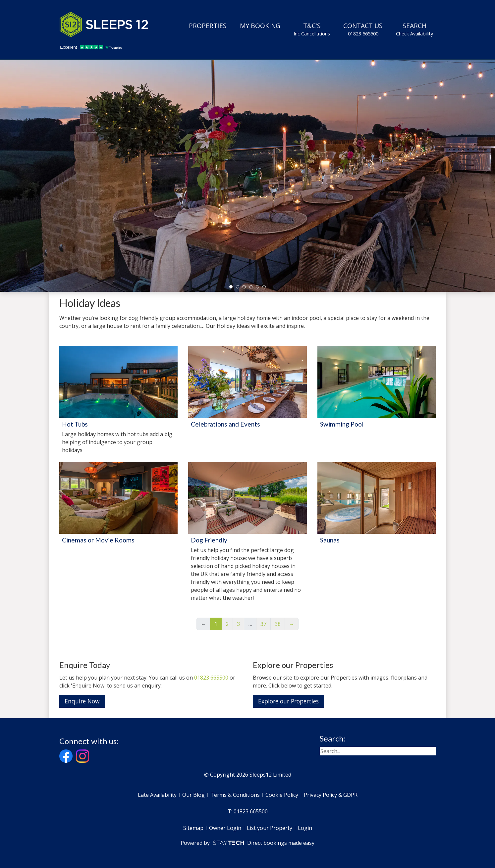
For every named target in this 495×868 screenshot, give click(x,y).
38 (278, 624)
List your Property (270, 828)
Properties (208, 26)
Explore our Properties (288, 701)
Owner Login (225, 828)
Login (305, 828)
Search (414, 29)
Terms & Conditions (235, 795)
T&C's (312, 29)
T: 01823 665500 (248, 811)
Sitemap (193, 828)
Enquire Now (82, 701)
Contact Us (363, 29)
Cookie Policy (282, 795)
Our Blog (193, 795)
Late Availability (157, 795)
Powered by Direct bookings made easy (247, 843)
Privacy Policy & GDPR (331, 795)
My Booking (260, 26)
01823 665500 (211, 678)
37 (263, 624)
